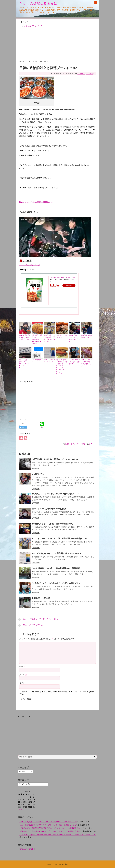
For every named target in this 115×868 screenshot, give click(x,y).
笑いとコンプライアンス (30, 625)
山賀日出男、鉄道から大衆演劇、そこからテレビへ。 (56, 459)
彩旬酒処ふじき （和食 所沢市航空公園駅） (53, 524)
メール (23, 675)
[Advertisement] (57, 45)
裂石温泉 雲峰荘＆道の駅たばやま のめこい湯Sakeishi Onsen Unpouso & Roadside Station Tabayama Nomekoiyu (62, 367)
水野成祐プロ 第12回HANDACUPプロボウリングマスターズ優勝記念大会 (50, 828)
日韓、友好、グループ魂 (75, 444)
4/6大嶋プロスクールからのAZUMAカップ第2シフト (74, 338)
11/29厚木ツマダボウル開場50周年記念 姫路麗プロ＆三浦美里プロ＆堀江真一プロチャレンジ (58, 835)
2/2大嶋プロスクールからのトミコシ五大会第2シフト (56, 583)
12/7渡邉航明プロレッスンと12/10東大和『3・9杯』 (25, 337)
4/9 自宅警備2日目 (37, 361)
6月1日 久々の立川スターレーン (49, 361)
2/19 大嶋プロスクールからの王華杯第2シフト (74, 362)
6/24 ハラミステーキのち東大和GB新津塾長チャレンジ (86, 363)
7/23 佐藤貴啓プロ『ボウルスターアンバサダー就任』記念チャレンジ (48, 822)
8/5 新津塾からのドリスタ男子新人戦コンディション (56, 553)
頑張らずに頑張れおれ (28, 849)
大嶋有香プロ (38, 474)
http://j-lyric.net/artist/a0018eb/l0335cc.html (36, 202)
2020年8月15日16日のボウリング (86, 336)
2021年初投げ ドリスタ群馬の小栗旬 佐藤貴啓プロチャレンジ (50, 338)
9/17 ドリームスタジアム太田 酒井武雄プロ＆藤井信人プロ (60, 539)
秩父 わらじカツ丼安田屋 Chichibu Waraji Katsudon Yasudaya (25, 364)
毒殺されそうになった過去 (62, 336)
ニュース (81, 74)
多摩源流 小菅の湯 (41, 598)
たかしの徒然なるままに (38, 3)
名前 (22, 667)
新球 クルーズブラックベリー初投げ (49, 509)
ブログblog (90, 74)
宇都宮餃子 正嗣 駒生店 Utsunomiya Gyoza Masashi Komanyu (37, 339)
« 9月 (20, 810)
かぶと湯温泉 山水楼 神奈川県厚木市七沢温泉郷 (57, 568)
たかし (92, 444)
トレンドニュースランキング (30, 265)
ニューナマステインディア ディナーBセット (39, 619)
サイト (22, 683)
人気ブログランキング (33, 26)
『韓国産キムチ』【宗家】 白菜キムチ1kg (62, 277)
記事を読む (36, 469)
